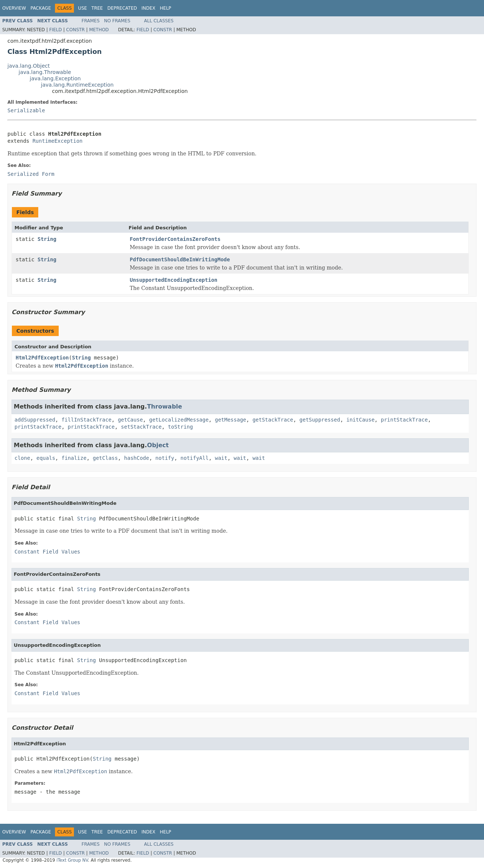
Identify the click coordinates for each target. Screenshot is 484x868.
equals (46, 458)
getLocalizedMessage (179, 420)
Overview (14, 8)
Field (55, 30)
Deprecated (122, 8)
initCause (361, 420)
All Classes (159, 21)
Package (41, 8)
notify (165, 458)
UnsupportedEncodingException (173, 280)
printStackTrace (404, 420)
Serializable (26, 110)
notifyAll (195, 458)
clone (22, 458)
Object (158, 445)
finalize (74, 458)
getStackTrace (273, 420)
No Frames (117, 21)
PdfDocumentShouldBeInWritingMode (180, 259)
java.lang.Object (29, 66)
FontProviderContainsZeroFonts (175, 239)
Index (149, 8)
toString (180, 427)
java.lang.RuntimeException (77, 85)
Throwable (165, 406)
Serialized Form (31, 174)
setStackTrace (142, 427)
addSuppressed (35, 420)
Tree (97, 8)
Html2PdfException (42, 358)
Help (165, 8)
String (47, 239)
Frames (91, 21)
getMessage (230, 420)
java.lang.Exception (55, 78)
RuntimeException (57, 141)
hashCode (137, 458)
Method (99, 30)
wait (221, 458)
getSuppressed (320, 420)
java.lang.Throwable (45, 72)
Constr (75, 30)
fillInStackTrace (86, 420)
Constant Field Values (47, 552)
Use (82, 8)
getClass (105, 458)
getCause (130, 420)
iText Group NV (72, 860)
